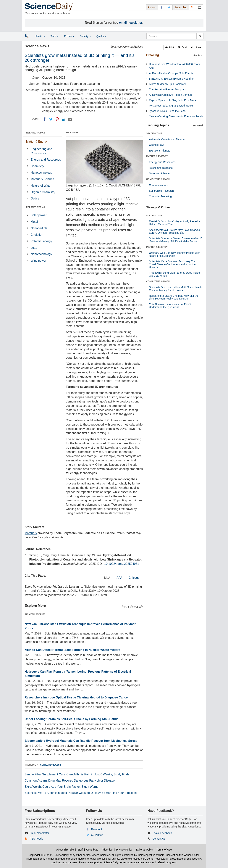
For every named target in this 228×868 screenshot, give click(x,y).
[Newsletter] (200, 7)
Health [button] (40, 36)
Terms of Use (164, 850)
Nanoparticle (39, 228)
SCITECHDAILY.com (51, 765)
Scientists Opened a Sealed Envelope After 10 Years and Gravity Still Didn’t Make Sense (176, 240)
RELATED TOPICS (36, 133)
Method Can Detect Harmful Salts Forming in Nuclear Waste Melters (72, 650)
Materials (31, 533)
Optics (35, 198)
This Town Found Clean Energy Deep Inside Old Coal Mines (174, 274)
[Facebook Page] (162, 7)
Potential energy (41, 241)
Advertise (107, 850)
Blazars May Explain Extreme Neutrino (171, 79)
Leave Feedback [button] (162, 833)
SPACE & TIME (154, 133)
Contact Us (159, 839)
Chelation (37, 235)
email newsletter (131, 23)
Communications (159, 185)
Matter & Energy (37, 142)
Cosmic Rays (157, 145)
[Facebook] (45, 119)
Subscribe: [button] (181, 7)
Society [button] (85, 36)
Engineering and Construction (42, 151)
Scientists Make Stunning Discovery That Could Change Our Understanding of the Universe (173, 264)
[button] (170, 47)
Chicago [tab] (134, 578)
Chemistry (37, 166)
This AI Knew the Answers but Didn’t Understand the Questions (170, 306)
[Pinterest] (57, 119)
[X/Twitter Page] (169, 7)
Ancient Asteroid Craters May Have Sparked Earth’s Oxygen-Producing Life (174, 231)
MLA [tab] (107, 578)
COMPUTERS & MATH (158, 179)
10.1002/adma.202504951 (122, 564)
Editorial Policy (144, 850)
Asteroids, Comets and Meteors (167, 139)
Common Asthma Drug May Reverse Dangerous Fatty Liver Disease (70, 781)
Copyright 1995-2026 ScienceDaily (49, 855)
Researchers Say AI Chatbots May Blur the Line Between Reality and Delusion (174, 297)
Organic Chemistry (43, 192)
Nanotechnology (41, 173)
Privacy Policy (124, 850)
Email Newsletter (39, 833)
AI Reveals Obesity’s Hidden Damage (171, 95)
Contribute (92, 850)
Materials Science (42, 179)
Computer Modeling (160, 196)
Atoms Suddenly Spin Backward (168, 84)
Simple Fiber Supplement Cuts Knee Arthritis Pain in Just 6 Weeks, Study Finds (77, 774)
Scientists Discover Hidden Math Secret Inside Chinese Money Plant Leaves (176, 289)
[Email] (70, 119)
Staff (80, 850)
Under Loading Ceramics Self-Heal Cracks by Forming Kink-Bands (72, 719)
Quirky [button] (101, 36)
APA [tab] (119, 578)
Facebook (97, 829)
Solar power (39, 215)
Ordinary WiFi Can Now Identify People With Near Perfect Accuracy (175, 254)
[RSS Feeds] (192, 7)
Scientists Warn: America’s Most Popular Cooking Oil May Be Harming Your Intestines (81, 793)
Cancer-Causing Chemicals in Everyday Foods (176, 116)
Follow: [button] (152, 7)
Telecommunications (161, 168)
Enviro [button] (69, 36)
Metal (34, 222)
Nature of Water (41, 186)
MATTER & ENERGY (157, 156)
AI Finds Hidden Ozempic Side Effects (171, 73)
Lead (34, 248)
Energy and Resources (46, 160)
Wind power (38, 261)
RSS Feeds (36, 839)
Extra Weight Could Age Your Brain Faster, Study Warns (62, 787)
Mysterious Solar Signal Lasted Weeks (171, 106)
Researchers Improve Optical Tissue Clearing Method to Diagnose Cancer (77, 697)
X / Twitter (97, 835)
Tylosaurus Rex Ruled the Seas (167, 111)
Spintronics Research (161, 191)
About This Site (65, 850)
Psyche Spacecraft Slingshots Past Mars (172, 100)
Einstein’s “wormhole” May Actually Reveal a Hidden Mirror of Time (175, 223)
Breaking (153, 55)
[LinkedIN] (64, 119)
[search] (200, 36)
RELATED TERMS (36, 207)
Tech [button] (55, 36)
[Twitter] (51, 119)
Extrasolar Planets (160, 151)
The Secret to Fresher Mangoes (167, 89)
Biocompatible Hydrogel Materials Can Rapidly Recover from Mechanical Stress (81, 741)
